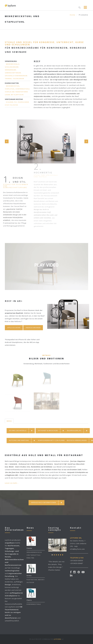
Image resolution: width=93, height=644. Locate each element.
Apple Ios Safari (14, 328)
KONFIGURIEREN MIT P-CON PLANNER (55, 441)
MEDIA (9, 421)
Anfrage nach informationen (46, 503)
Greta (29, 575)
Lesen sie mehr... (12, 483)
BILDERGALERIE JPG (77, 431)
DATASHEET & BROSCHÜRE (51, 431)
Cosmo (29, 548)
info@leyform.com (77, 549)
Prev (7, 141)
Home (73, 15)
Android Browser (33, 328)
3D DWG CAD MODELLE (21, 431)
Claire (29, 600)
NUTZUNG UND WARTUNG (22, 441)
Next (86, 141)
